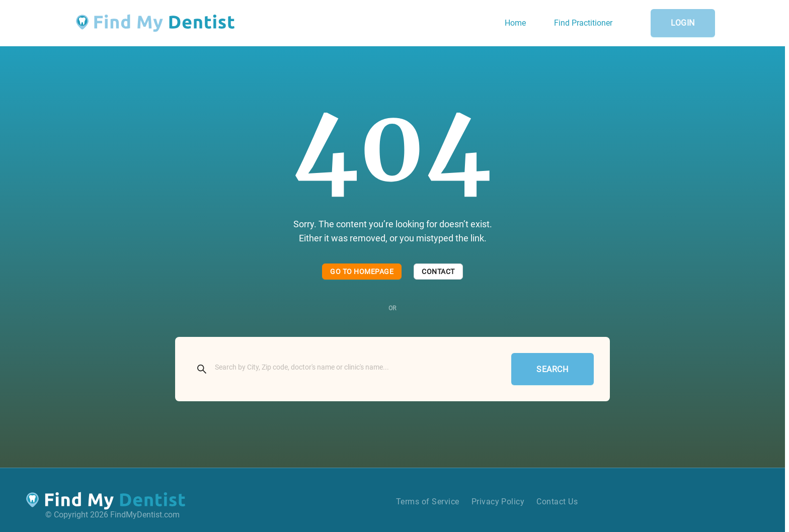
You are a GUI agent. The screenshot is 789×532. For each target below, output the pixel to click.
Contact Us (557, 502)
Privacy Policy (498, 502)
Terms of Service (428, 502)
